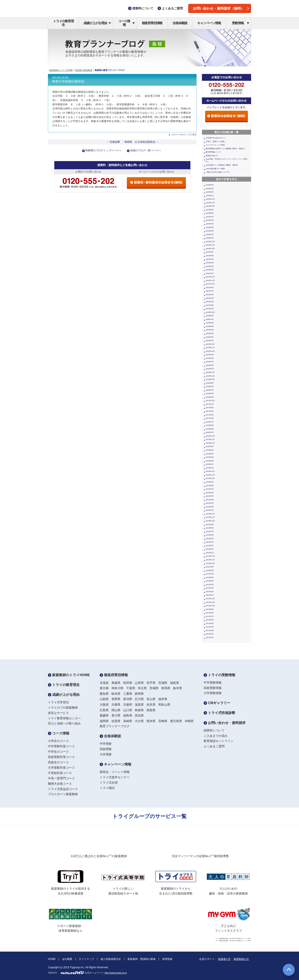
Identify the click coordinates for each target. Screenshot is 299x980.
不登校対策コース (60, 773)
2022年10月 (210, 249)
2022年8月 (210, 256)
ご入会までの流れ (216, 736)
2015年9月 (210, 447)
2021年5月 (210, 298)
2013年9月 (210, 525)
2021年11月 (210, 280)
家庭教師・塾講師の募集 (142, 959)
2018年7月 (210, 390)
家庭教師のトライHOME (61, 70)
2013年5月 (210, 539)
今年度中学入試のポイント (216, 138)
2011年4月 (210, 627)
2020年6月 (210, 323)
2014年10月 (210, 478)
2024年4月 (210, 185)
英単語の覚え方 (212, 156)
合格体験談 (180, 23)
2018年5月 (210, 397)
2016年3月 (210, 429)
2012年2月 (210, 592)
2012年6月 (210, 578)
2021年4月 (210, 302)
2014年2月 (210, 507)
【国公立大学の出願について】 (218, 172)
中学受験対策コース (61, 746)
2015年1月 (210, 468)
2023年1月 (210, 238)
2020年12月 (210, 312)
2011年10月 (210, 606)
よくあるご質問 (214, 746)
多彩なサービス (58, 713)
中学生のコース (58, 752)
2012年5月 (210, 581)
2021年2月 (210, 309)
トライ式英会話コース (63, 789)
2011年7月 (210, 616)
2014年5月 (210, 496)
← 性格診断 (113, 142)
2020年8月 (210, 316)
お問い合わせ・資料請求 (225, 723)
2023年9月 (210, 210)
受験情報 (241, 23)
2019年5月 (210, 369)
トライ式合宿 (109, 783)
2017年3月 (210, 418)
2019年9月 (210, 355)
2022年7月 (210, 259)
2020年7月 (210, 319)
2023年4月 (210, 227)
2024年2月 (210, 192)
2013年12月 (210, 514)
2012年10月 (210, 563)
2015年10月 (210, 443)
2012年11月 (210, 560)
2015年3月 (210, 461)
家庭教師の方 (241, 959)
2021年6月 (210, 295)
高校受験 (106, 749)
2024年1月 (210, 196)
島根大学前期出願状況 (68, 81)
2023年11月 (210, 203)
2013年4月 (210, 542)
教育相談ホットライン (219, 741)
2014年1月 (210, 510)
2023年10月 (210, 206)
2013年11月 (210, 517)
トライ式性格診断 (219, 713)
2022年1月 (210, 273)
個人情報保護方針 (111, 959)
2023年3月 (210, 231)
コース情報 (127, 23)
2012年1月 (210, 595)
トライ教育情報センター (64, 718)
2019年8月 (210, 358)
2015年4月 (210, 457)
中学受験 (106, 744)
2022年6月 (210, 263)
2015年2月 (210, 464)
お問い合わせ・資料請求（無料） (221, 8)
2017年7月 (210, 404)
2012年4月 (210, 585)
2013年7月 (210, 532)
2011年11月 (210, 602)
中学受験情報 (213, 683)
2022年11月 (210, 245)
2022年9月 (210, 252)
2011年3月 (210, 631)
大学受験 (106, 754)
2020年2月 (210, 337)
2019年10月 (210, 351)
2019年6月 (210, 365)
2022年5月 (210, 266)
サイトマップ (86, 959)
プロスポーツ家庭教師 (63, 794)
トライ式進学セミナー (115, 777)
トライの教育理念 (63, 23)
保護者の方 (224, 959)
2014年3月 (210, 503)
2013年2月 (210, 549)
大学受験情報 (213, 693)
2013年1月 (210, 553)
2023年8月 (210, 213)
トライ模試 (107, 788)
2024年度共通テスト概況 (215, 169)
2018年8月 (210, 386)
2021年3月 (210, 305)
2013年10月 (210, 521)
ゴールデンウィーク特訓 (215, 145)
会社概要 (67, 959)
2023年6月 (210, 220)
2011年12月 (210, 599)
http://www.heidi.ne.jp (116, 973)
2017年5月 (210, 411)
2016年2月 (210, 432)
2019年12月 (210, 344)
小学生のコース (58, 741)
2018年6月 (210, 394)
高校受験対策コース (61, 757)
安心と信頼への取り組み (64, 723)
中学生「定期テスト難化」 (216, 142)
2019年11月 (210, 348)
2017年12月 (210, 401)
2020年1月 (210, 341)
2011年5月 (210, 623)
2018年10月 (210, 379)
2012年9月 (210, 567)
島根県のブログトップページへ (103, 150)
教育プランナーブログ (115, 726)
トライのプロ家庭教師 (63, 708)
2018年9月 (210, 383)
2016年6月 (210, 425)
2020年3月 (210, 333)
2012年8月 (210, 570)
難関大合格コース (60, 784)
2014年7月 (210, 489)
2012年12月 (210, 556)
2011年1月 (210, 638)
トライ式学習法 (58, 702)
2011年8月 (210, 613)
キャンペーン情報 (209, 23)
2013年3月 (210, 546)
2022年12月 (210, 242)
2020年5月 (210, 326)
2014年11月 (210, 475)
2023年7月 (210, 217)
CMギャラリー (217, 703)
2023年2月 (210, 235)
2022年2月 (210, 270)
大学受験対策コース (61, 768)
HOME (52, 959)
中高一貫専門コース (61, 778)
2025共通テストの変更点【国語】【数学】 (222, 165)
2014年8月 (210, 486)
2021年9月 (210, 288)
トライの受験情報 (219, 675)
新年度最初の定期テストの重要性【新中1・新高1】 (226, 149)
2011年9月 (210, 609)
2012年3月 (210, 588)
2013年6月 (210, 535)
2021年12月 (210, 277)
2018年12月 (210, 372)
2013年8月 (210, 528)
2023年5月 (210, 224)
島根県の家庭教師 (84, 70)
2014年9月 (210, 482)
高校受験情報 (213, 688)
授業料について (214, 730)
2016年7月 (210, 422)
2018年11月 (210, 376)
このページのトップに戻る (184, 135)
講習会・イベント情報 (115, 772)
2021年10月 (210, 284)
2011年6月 (210, 620)
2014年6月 (210, 493)
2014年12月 (210, 471)
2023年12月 (210, 199)
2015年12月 (210, 436)
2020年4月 (210, 330)
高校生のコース (58, 762)
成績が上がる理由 (97, 23)
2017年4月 (210, 415)
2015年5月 (210, 454)
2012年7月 (210, 574)
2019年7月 (210, 362)
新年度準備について (213, 152)
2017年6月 (210, 408)
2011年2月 (210, 634)
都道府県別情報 (152, 23)
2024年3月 (210, 189)
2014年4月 (210, 500)
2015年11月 (210, 439)
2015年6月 (210, 450)
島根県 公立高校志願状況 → (142, 142)
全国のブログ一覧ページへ (145, 150)
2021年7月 (210, 291)
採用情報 (167, 959)
